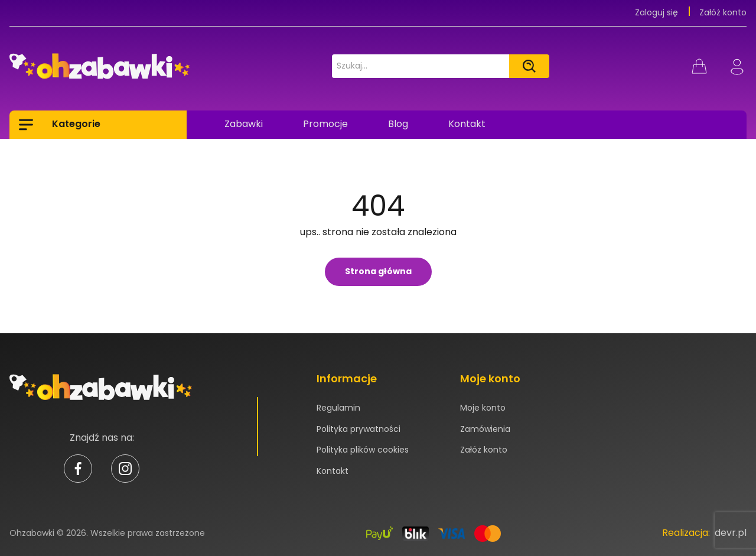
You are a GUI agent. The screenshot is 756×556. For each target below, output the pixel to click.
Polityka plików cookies (363, 450)
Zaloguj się (658, 12)
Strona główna (378, 271)
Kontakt (467, 124)
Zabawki (244, 124)
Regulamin (338, 408)
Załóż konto (723, 12)
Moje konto (483, 408)
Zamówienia (485, 429)
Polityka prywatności (359, 429)
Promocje (325, 124)
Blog (398, 124)
